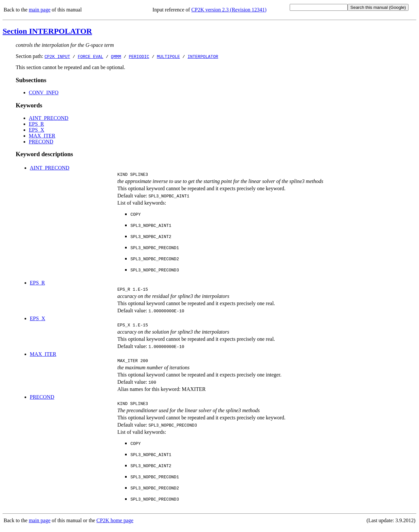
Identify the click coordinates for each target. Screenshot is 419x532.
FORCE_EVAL (90, 56)
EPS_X (36, 130)
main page (40, 10)
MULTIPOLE (168, 56)
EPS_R (36, 124)
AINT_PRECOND (49, 118)
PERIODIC (139, 56)
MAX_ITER (42, 136)
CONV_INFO (44, 92)
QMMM (116, 56)
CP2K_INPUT (57, 56)
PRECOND (41, 142)
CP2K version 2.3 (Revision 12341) (229, 10)
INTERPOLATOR (203, 56)
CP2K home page (115, 525)
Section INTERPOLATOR (47, 31)
